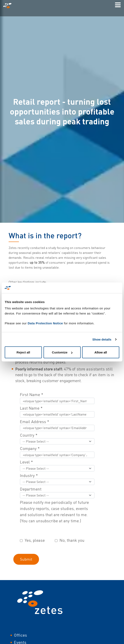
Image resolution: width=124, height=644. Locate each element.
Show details (102, 339)
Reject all (23, 352)
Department (31, 489)
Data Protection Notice (45, 323)
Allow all (101, 352)
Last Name (31, 408)
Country (29, 435)
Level (26, 462)
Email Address (34, 422)
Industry (29, 475)
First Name (32, 395)
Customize (62, 352)
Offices (20, 635)
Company (30, 448)
